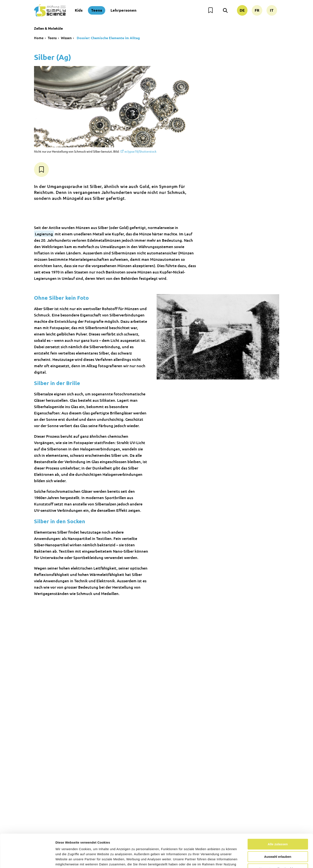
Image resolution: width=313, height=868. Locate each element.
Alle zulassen (278, 816)
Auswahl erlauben (278, 829)
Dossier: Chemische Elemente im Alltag (108, 38)
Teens (97, 10)
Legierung (44, 234)
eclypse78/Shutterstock (140, 151)
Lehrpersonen (124, 10)
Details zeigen (225, 860)
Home (39, 38)
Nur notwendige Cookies (278, 841)
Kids (79, 10)
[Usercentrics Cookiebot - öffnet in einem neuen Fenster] (27, 860)
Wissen (66, 38)
